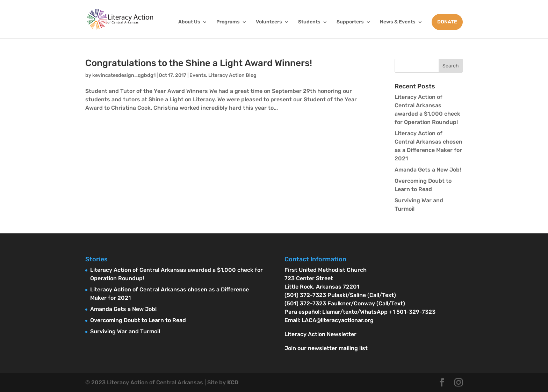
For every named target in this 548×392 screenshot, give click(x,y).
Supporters (350, 22)
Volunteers (269, 22)
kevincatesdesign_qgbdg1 (124, 75)
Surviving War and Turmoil (125, 331)
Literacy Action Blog (232, 75)
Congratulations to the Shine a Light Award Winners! (199, 63)
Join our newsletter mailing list (326, 348)
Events (198, 75)
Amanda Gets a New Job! (428, 170)
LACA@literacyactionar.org (338, 320)
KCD (233, 382)
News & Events (398, 22)
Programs (228, 22)
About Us (189, 22)
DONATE (447, 22)
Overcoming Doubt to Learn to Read (138, 320)
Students (309, 22)
